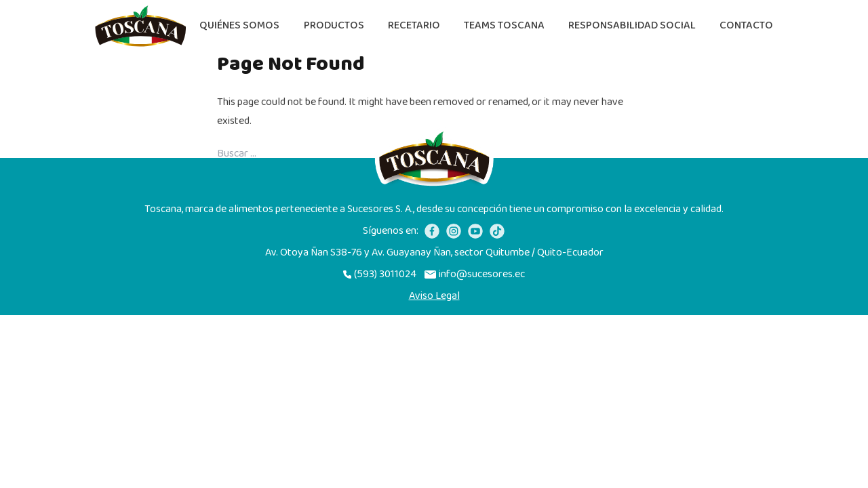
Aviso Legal (434, 296)
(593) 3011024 (380, 274)
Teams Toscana (504, 25)
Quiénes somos (239, 25)
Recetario (414, 25)
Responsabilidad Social (632, 25)
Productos (334, 25)
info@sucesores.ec (475, 274)
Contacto (746, 25)
